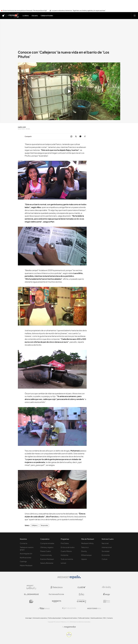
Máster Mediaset (26, 565)
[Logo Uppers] (56, 601)
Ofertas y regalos (47, 547)
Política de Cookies (84, 618)
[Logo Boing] (82, 594)
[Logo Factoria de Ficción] (56, 594)
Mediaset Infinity (87, 543)
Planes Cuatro (46, 551)
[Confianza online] (69, 636)
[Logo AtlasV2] (44, 608)
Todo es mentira (67, 559)
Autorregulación (26, 554)
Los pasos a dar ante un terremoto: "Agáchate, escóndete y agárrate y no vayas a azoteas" (78, 11)
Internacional (107, 547)
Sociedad (106, 551)
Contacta (24, 543)
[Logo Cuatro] (82, 587)
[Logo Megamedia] (70, 627)
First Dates (65, 543)
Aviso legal (28, 618)
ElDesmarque (86, 555)
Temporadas (44, 525)
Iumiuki (63, 563)
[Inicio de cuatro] (3, 16)
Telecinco (85, 547)
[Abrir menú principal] (135, 16)
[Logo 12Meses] (107, 601)
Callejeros (35, 525)
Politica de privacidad (54, 618)
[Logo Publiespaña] (69, 608)
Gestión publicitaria (96, 618)
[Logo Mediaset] (69, 578)
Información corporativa (40, 618)
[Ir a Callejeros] (13, 16)
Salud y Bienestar (47, 563)
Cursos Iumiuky (46, 555)
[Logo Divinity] (107, 587)
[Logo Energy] (107, 594)
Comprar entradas (47, 543)
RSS (105, 618)
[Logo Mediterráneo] (94, 608)
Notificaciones (26, 558)
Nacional (105, 543)
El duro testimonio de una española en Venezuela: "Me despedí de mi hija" (25, 11)
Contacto (110, 618)
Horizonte (65, 555)
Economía (106, 555)
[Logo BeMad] (31, 601)
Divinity (84, 551)
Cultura (104, 559)
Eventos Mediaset (47, 559)
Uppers (84, 559)
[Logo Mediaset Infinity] (31, 587)
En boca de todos (68, 547)
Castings (23, 561)
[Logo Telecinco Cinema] (82, 601)
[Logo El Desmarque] (31, 594)
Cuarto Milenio (66, 551)
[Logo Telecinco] (56, 587)
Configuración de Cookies (69, 618)
